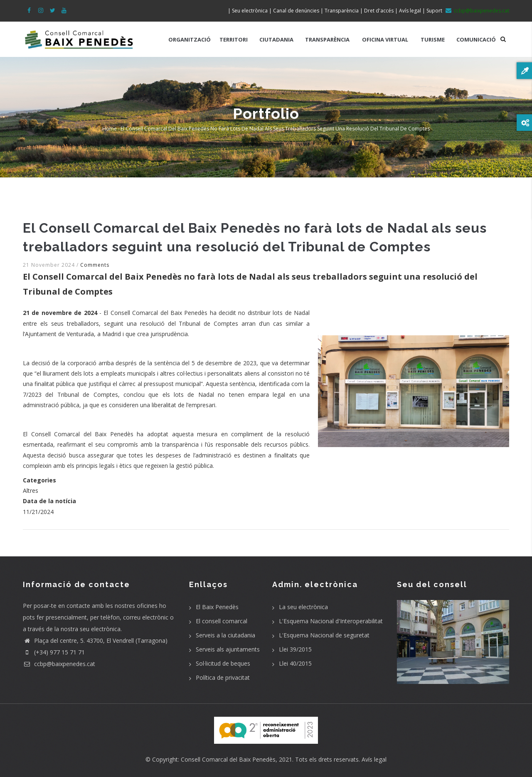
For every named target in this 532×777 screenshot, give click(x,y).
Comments (95, 265)
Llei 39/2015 (295, 649)
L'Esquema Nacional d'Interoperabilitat (331, 621)
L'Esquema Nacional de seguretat (324, 635)
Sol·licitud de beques (223, 663)
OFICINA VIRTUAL (385, 39)
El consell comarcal (222, 621)
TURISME (433, 39)
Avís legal (374, 759)
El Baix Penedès (217, 607)
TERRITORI (234, 39)
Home (110, 129)
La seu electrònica (303, 607)
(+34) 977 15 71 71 (54, 652)
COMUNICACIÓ (476, 39)
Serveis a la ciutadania (225, 635)
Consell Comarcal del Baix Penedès (228, 759)
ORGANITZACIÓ (190, 39)
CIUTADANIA (276, 39)
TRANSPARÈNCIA (327, 39)
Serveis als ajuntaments (228, 649)
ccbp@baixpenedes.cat (59, 664)
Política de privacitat (223, 677)
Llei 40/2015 (295, 663)
